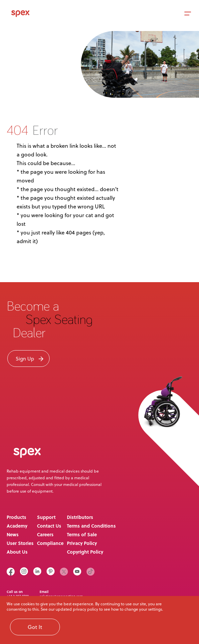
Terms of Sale (82, 534)
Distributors (80, 517)
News (13, 534)
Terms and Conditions (91, 526)
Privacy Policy (82, 543)
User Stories (20, 543)
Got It (35, 627)
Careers (45, 534)
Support (46, 517)
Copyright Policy (85, 552)
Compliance (50, 543)
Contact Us (49, 526)
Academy (17, 526)
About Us (17, 552)
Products (16, 517)
